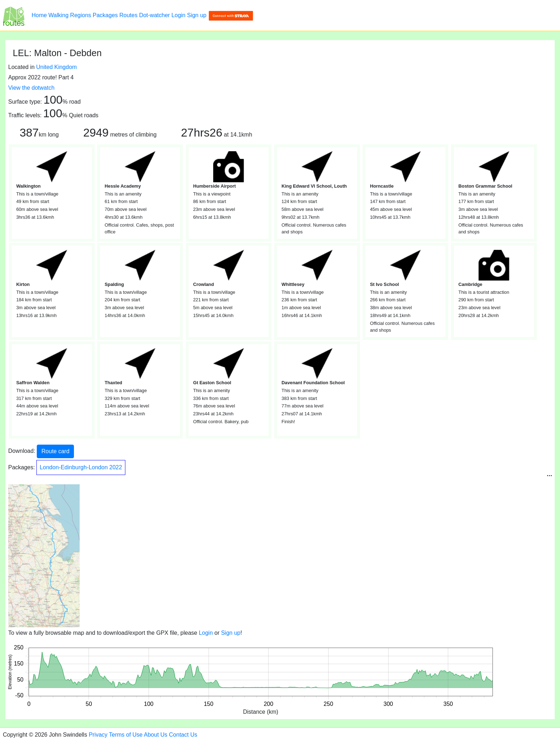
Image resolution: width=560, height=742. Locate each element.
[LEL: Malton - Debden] (14, 15)
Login (178, 15)
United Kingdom (56, 67)
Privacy (98, 735)
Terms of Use (126, 735)
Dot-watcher (154, 15)
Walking (59, 15)
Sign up (197, 15)
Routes (128, 15)
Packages (105, 15)
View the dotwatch (31, 88)
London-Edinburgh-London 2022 (81, 467)
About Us (156, 735)
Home (39, 15)
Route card (55, 451)
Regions (81, 15)
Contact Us (183, 735)
